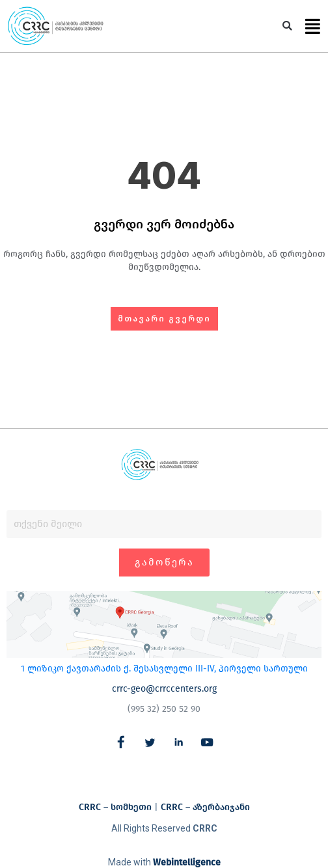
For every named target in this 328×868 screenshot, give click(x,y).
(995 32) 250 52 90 (164, 709)
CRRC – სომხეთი (115, 807)
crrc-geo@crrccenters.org (164, 689)
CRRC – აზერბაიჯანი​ (205, 807)
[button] (287, 26)
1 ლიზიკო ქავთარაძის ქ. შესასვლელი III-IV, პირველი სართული (164, 669)
